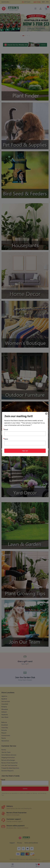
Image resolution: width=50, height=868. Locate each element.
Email (6, 429)
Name (6, 439)
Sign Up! (25, 451)
